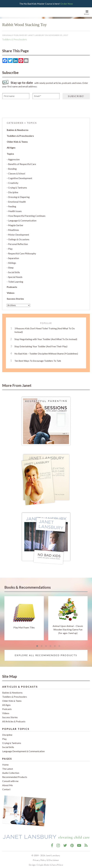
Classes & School (17, 171)
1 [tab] (37, 644)
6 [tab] (59, 644)
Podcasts (12, 285)
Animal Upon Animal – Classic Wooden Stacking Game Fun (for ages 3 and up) (68, 628)
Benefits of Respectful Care (22, 162)
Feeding (12, 204)
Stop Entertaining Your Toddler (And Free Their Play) (41, 344)
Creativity (13, 181)
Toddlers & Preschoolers (15, 37)
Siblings (12, 261)
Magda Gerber (16, 223)
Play (10, 247)
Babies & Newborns (18, 128)
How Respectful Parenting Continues (27, 214)
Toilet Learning (16, 280)
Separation (14, 256)
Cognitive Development (20, 176)
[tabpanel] (24, 616)
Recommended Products (15, 775)
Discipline (13, 190)
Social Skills (14, 270)
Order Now (67, 3)
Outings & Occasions (19, 237)
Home (5, 763)
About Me (7, 783)
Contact (6, 787)
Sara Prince (58, 863)
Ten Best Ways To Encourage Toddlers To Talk (38, 359)
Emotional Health (17, 200)
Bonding (12, 167)
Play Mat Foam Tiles (24, 625)
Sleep (11, 266)
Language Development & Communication (23, 749)
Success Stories (15, 297)
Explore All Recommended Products (46, 653)
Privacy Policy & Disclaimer (46, 858)
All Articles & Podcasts (14, 719)
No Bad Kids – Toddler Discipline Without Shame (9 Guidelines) (46, 351)
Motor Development (19, 233)
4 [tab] (50, 644)
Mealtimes (14, 228)
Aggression (14, 157)
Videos (11, 291)
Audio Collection (11, 771)
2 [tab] (42, 644)
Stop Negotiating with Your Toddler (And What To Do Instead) (46, 337)
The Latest (8, 767)
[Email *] (46, 94)
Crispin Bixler (43, 863)
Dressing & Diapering (19, 195)
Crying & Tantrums (18, 186)
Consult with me (10, 779)
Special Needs (15, 275)
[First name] (16, 94)
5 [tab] (55, 644)
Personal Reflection (18, 242)
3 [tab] (46, 644)
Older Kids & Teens (17, 140)
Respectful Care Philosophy (22, 251)
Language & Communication (22, 219)
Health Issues (15, 209)
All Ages (11, 146)
